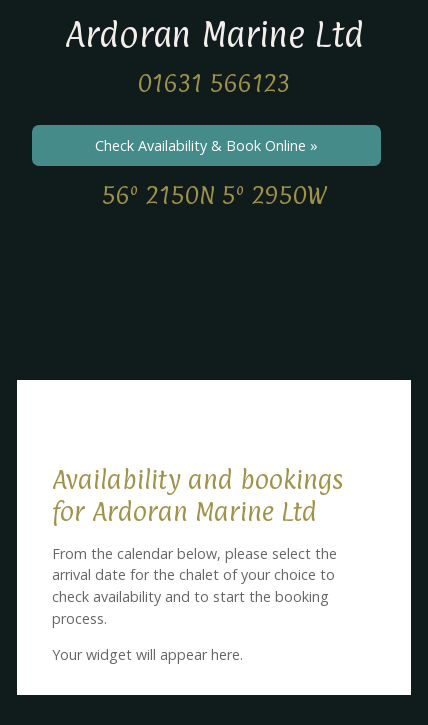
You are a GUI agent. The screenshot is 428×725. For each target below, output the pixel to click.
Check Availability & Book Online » (206, 145)
